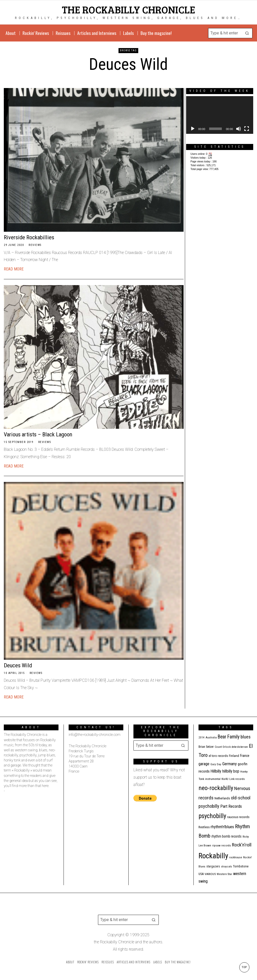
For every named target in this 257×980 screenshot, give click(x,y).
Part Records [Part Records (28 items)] (231, 806)
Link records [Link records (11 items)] (237, 779)
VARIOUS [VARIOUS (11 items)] (210, 874)
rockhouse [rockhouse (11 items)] (236, 857)
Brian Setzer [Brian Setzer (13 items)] (206, 747)
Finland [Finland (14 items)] (234, 756)
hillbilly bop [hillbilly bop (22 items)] (231, 771)
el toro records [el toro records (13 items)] (218, 756)
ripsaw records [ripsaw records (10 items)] (222, 846)
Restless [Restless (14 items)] (204, 827)
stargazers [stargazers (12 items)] (213, 866)
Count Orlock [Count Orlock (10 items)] (223, 747)
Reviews (35, 245)
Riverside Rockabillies (29, 237)
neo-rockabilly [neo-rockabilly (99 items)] (216, 788)
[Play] (193, 129)
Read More (14, 269)
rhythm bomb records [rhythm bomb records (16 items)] (226, 836)
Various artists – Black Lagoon (38, 434)
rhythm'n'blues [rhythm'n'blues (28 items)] (222, 827)
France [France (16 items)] (245, 756)
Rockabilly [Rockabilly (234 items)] (213, 856)
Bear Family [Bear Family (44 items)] (229, 737)
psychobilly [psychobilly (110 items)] (212, 816)
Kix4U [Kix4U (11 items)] (225, 779)
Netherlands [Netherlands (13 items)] (222, 798)
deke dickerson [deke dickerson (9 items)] (240, 747)
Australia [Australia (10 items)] (211, 738)
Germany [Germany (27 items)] (230, 764)
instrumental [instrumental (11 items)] (213, 779)
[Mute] (239, 129)
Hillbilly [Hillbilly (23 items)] (216, 771)
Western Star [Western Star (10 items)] (224, 874)
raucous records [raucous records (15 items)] (238, 817)
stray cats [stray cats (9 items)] (226, 867)
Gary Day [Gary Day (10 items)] (216, 764)
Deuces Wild (18, 665)
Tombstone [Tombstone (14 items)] (241, 866)
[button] (247, 33)
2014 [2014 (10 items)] (202, 738)
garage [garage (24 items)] (204, 764)
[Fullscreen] (247, 129)
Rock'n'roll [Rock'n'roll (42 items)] (242, 845)
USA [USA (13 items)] (201, 874)
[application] (220, 115)
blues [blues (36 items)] (246, 737)
